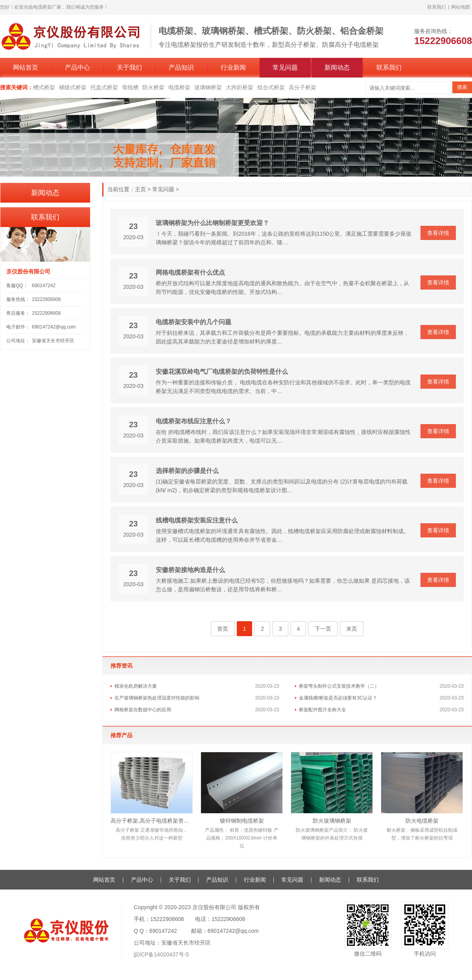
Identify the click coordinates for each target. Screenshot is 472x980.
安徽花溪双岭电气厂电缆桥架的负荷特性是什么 (222, 372)
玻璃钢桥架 (208, 87)
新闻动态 (337, 67)
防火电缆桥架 (422, 821)
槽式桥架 (44, 87)
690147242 (44, 286)
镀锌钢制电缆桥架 (242, 821)
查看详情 (438, 233)
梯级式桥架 (73, 87)
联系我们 (437, 7)
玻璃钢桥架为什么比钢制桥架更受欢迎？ (212, 223)
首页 (223, 629)
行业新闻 (233, 67)
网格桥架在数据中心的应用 (143, 710)
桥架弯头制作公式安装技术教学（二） (339, 686)
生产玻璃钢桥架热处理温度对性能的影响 (157, 698)
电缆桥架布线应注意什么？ (194, 421)
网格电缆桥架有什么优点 (190, 272)
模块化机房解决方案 (136, 686)
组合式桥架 (271, 87)
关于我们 (129, 67)
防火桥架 (153, 87)
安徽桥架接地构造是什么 (190, 570)
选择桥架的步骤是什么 (187, 471)
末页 (352, 629)
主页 (140, 189)
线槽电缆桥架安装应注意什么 (197, 520)
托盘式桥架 (104, 87)
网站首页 (26, 67)
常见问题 (285, 67)
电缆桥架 (179, 87)
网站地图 (461, 7)
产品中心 (77, 67)
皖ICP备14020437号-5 (161, 954)
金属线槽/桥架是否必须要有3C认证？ (338, 698)
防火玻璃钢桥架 (332, 821)
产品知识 (181, 67)
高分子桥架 (302, 87)
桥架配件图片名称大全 (323, 710)
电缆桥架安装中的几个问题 (194, 322)
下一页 (323, 629)
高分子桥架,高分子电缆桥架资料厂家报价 (152, 821)
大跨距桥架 (240, 87)
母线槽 (130, 87)
